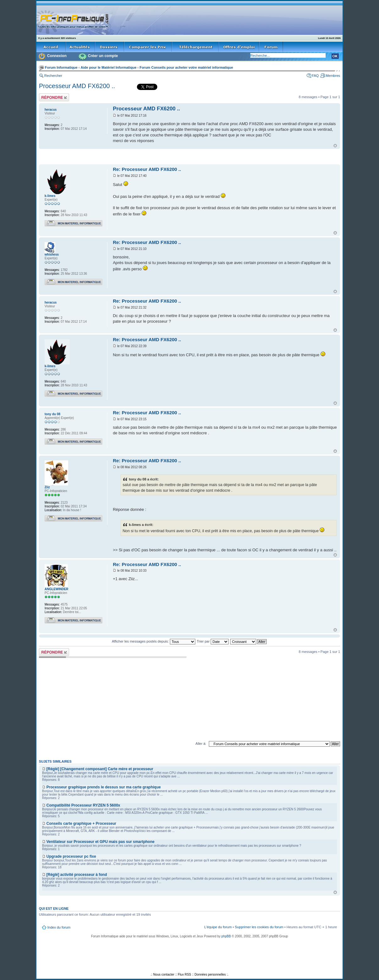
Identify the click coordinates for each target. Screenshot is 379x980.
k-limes (50, 196)
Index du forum (59, 927)
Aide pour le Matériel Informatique (109, 67)
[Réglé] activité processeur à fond (77, 875)
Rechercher (53, 76)
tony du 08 (52, 414)
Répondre (54, 97)
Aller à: (201, 744)
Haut (335, 146)
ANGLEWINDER (57, 589)
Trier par (212, 641)
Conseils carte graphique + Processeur (81, 824)
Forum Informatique (61, 67)
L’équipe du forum (218, 927)
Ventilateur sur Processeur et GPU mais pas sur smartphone (100, 842)
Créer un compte (103, 56)
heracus (51, 110)
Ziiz (47, 487)
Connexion (57, 56)
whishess (52, 254)
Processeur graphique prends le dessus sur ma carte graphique (104, 787)
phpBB (226, 936)
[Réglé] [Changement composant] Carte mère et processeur (100, 769)
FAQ (315, 76)
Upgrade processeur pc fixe (71, 856)
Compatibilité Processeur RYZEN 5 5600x (83, 805)
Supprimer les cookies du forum (259, 927)
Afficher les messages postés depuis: (153, 641)
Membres (333, 76)
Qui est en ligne (54, 908)
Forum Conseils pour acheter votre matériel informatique (186, 67)
